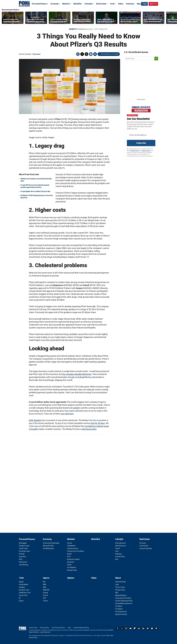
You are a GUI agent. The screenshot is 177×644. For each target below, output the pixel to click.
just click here (67, 414)
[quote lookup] (139, 59)
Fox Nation (119, 609)
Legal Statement (45, 632)
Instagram (126, 628)
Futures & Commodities (76, 551)
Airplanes (119, 554)
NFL (44, 582)
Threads (86, 54)
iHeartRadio (156, 628)
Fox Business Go (121, 612)
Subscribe (141, 143)
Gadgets (22, 587)
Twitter (82, 54)
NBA (45, 584)
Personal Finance (39, 4)
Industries (71, 562)
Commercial (144, 546)
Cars (117, 551)
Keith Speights (35, 420)
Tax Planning (24, 565)
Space (21, 601)
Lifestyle (88, 4)
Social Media (23, 584)
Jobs (117, 584)
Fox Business (24, 4)
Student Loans (24, 546)
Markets (66, 4)
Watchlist (78, 4)
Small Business (48, 548)
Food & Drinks (120, 557)
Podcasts (130, 4)
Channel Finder (121, 582)
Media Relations (121, 595)
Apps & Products (121, 614)
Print (91, 54)
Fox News (119, 606)
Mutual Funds (72, 570)
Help (69, 628)
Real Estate (101, 4)
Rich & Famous (121, 546)
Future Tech (23, 595)
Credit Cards (23, 548)
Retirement (23, 562)
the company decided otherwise (77, 374)
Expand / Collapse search (139, 4)
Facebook (78, 54)
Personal (143, 543)
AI (20, 598)
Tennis (45, 601)
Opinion (71, 578)
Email (95, 54)
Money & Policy (48, 546)
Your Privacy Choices (58, 628)
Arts (117, 559)
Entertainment (120, 543)
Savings (22, 554)
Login (144, 4)
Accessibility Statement (124, 603)
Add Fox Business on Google (110, 54)
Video (121, 4)
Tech (112, 4)
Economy (55, 4)
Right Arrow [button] (173, 18)
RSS (143, 628)
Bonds (69, 554)
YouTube (130, 628)
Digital (21, 582)
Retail (69, 565)
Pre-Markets (72, 567)
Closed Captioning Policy (124, 601)
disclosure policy (89, 429)
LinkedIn (139, 628)
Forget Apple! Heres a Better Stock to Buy (35, 191)
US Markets (71, 546)
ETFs (69, 557)
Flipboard (135, 628)
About (118, 578)
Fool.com (36, 54)
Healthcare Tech (25, 593)
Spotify (152, 628)
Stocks (70, 543)
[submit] (156, 59)
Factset (86, 630)
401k (21, 559)
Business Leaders (73, 559)
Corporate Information (123, 598)
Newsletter (148, 628)
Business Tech (24, 590)
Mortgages (23, 543)
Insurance (22, 557)
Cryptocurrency (73, 548)
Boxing (45, 593)
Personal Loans (24, 551)
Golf (44, 598)
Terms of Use (146, 151)
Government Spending (51, 543)
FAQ (117, 593)
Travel (117, 548)
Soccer (45, 595)
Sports (46, 578)
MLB (45, 587)
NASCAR (46, 590)
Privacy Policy (135, 151)
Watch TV (153, 4)
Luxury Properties (146, 548)
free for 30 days (98, 423)
